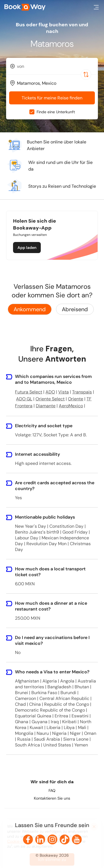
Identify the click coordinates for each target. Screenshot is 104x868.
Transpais (82, 392)
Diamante (46, 406)
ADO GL (24, 399)
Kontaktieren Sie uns (52, 798)
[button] (96, 7)
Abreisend (75, 309)
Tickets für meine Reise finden (52, 98)
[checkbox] (32, 112)
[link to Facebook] (28, 839)
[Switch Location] (86, 74)
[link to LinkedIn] (40, 839)
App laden (27, 248)
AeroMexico (71, 406)
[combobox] (52, 66)
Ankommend (30, 309)
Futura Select (29, 392)
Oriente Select (50, 399)
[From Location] (54, 66)
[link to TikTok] (65, 839)
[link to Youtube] (77, 839)
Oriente (76, 399)
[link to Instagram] (52, 839)
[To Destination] (54, 83)
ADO (50, 392)
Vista (64, 392)
